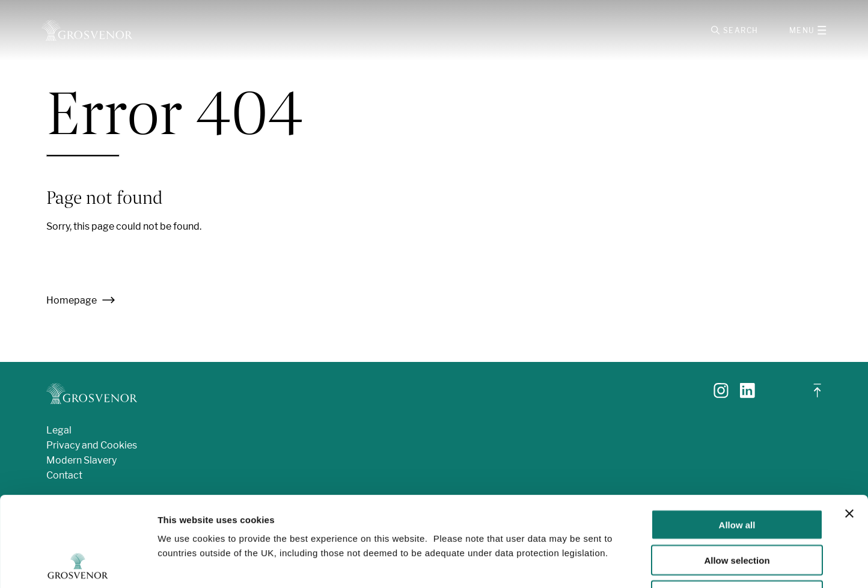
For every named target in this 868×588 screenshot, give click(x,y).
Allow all (737, 440)
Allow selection (737, 476)
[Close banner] (849, 429)
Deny (737, 511)
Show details (631, 564)
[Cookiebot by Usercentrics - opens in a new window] (78, 565)
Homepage (81, 300)
